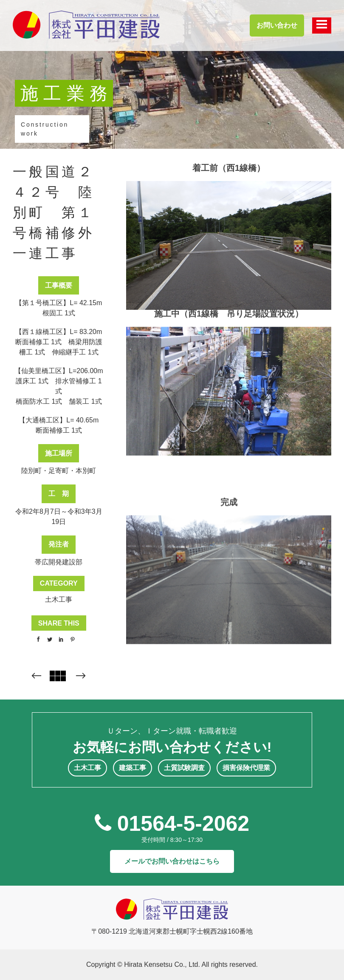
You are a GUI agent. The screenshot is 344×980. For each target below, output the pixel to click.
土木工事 (59, 599)
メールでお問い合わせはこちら (172, 861)
